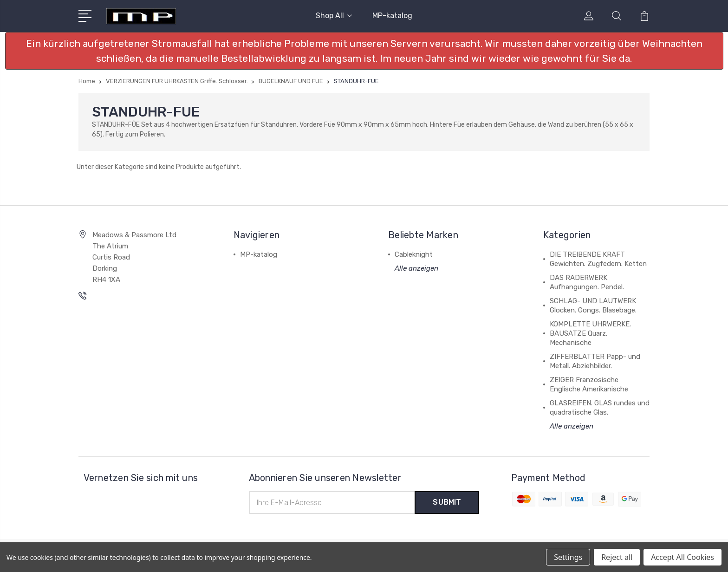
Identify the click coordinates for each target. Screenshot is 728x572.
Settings (568, 557)
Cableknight (414, 254)
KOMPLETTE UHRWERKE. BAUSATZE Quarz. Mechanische (590, 333)
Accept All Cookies (682, 557)
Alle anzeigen (416, 268)
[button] (364, 51)
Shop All (334, 16)
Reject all (617, 557)
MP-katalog (392, 16)
